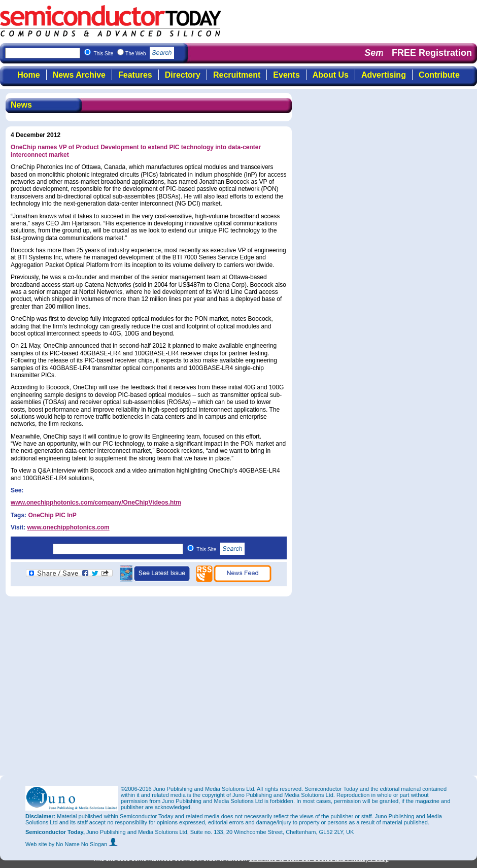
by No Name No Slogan (83, 844)
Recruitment (237, 75)
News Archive (79, 75)
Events (286, 75)
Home (28, 75)
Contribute (439, 75)
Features (135, 75)
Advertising (384, 75)
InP (72, 515)
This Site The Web (134, 54)
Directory (183, 75)
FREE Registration (432, 53)
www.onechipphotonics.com (68, 527)
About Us (331, 75)
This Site (220, 549)
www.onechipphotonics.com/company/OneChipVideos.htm (96, 503)
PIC (60, 515)
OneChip (41, 515)
